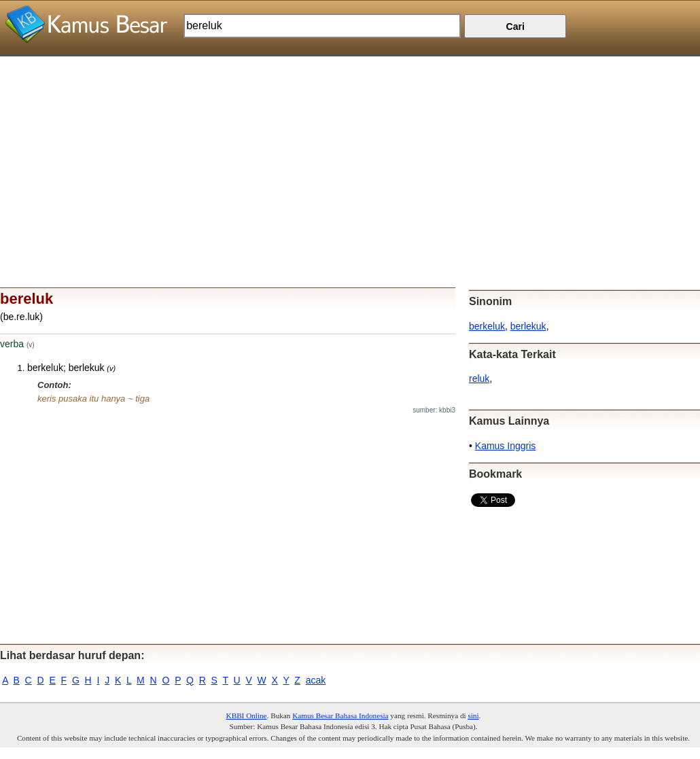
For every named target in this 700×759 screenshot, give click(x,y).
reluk (479, 378)
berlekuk (528, 326)
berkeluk (487, 326)
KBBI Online (247, 716)
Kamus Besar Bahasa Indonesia (340, 716)
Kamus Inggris (505, 446)
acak (316, 680)
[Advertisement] (350, 152)
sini (473, 716)
